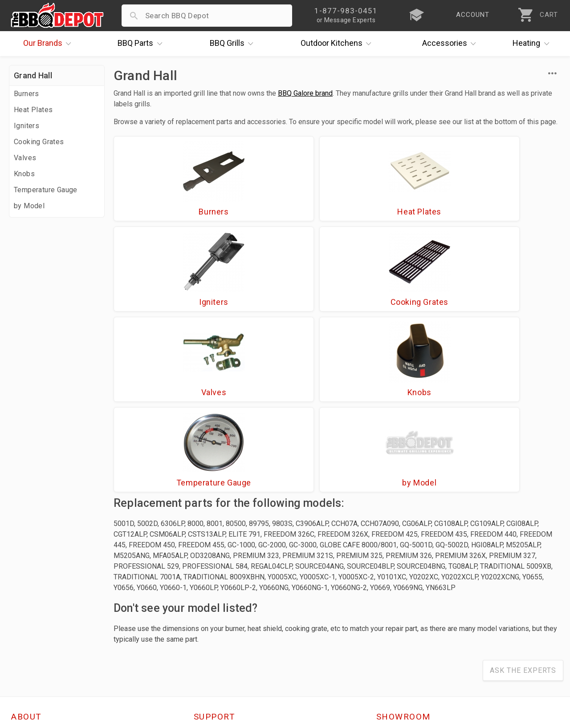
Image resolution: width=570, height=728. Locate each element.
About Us (27, 562)
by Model (29, 206)
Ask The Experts (523, 497)
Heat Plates (33, 110)
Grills (234, 44)
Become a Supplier (44, 626)
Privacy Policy (218, 639)
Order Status (216, 562)
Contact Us (31, 652)
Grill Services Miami (229, 613)
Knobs (24, 174)
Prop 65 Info (216, 626)
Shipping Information (231, 600)
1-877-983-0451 (409, 590)
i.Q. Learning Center (46, 587)
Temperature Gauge (46, 190)
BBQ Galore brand (305, 93)
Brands (49, 44)
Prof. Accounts (38, 639)
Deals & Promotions (47, 600)
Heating (533, 44)
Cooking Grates (39, 142)
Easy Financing (37, 613)
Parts (142, 44)
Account (209, 574)
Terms (205, 652)
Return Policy (217, 587)
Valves (25, 158)
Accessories (451, 44)
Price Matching (38, 574)
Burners (26, 94)
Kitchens (338, 44)
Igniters (26, 126)
